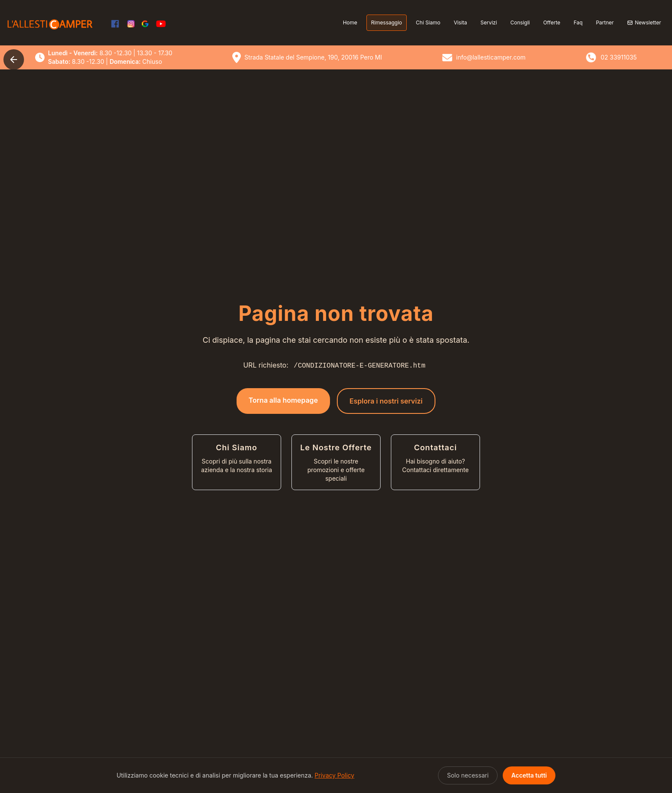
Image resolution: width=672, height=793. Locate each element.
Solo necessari (468, 775)
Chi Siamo (428, 22)
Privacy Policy (334, 775)
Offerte (552, 22)
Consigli (520, 22)
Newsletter (644, 22)
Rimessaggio (387, 22)
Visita (460, 22)
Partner (605, 22)
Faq (578, 22)
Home (350, 22)
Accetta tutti (529, 775)
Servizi (489, 22)
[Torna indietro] (14, 60)
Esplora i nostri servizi (386, 401)
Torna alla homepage (283, 400)
